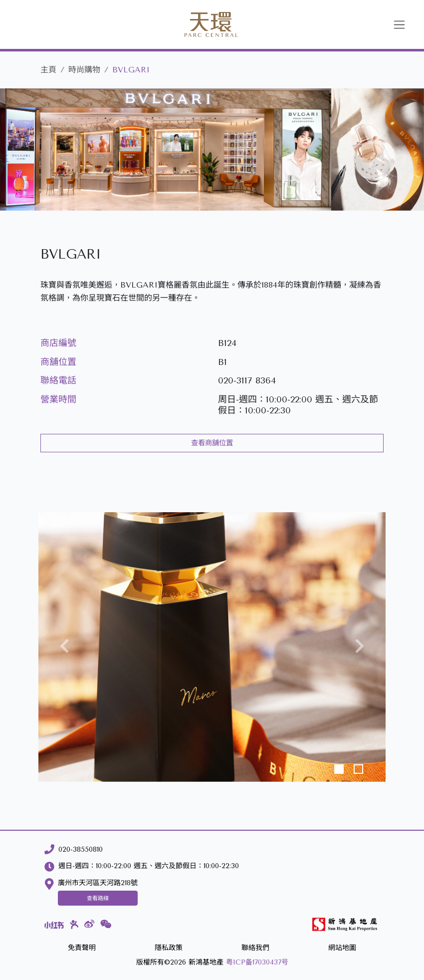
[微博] (89, 924)
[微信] (106, 924)
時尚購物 (84, 70)
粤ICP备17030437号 (257, 962)
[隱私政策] (169, 948)
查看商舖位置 (212, 443)
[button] (64, 647)
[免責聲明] (82, 948)
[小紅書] (54, 925)
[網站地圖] (342, 948)
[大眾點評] (74, 925)
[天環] (199, 24)
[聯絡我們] (255, 948)
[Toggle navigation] (399, 25)
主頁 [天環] (48, 70)
